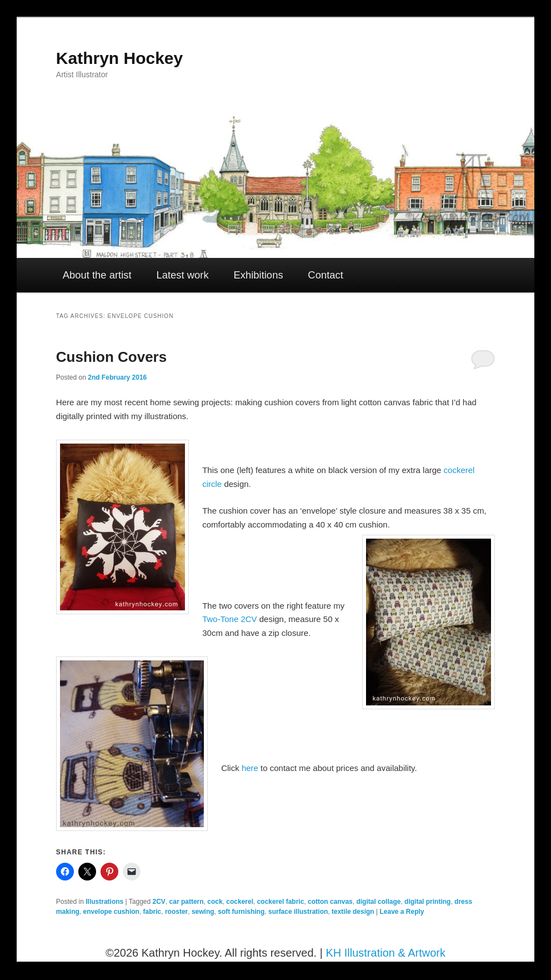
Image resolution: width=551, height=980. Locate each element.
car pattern (187, 902)
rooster (176, 912)
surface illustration (298, 912)
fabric (152, 912)
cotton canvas (330, 902)
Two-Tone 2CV (229, 619)
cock (215, 902)
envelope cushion (111, 912)
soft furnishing (241, 912)
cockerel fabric (281, 902)
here (250, 768)
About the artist (97, 275)
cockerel (240, 902)
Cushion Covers (111, 357)
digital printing (427, 902)
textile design (353, 912)
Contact (325, 275)
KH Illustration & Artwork (385, 953)
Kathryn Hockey (119, 58)
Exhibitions (258, 275)
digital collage (378, 902)
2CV (159, 902)
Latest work (182, 275)
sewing (203, 912)
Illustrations (104, 902)
